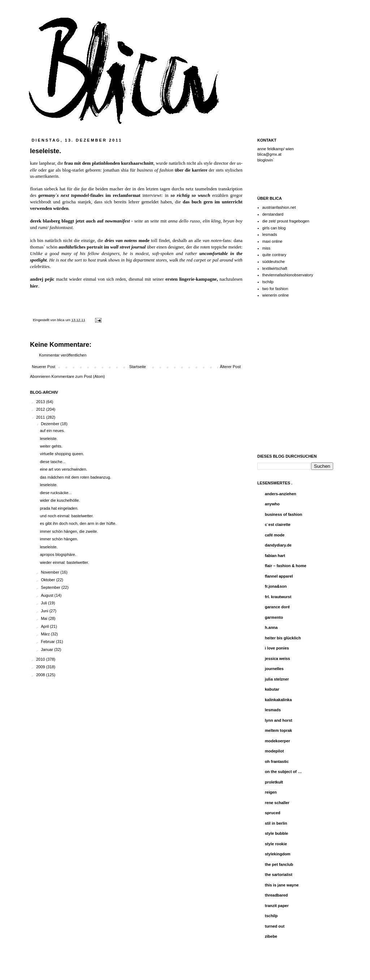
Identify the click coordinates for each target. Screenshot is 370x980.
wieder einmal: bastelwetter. (64, 562)
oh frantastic (277, 761)
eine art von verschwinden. (63, 469)
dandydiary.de (278, 545)
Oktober (48, 580)
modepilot (274, 751)
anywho (272, 504)
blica (61, 320)
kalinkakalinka (278, 700)
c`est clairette (278, 524)
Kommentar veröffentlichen (63, 355)
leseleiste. (49, 439)
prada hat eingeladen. (59, 508)
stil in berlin (276, 823)
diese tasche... (53, 462)
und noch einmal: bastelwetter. (67, 516)
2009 (41, 667)
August (48, 595)
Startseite (137, 367)
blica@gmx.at (269, 154)
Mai (45, 618)
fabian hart (275, 556)
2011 (41, 417)
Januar (48, 649)
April (45, 626)
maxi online (272, 241)
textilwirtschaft (275, 268)
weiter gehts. (51, 446)
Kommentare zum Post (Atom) (78, 376)
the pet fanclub (279, 864)
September (51, 587)
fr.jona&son (276, 586)
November (51, 572)
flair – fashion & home (286, 566)
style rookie (276, 844)
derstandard (273, 214)
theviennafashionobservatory (288, 275)
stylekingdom (278, 854)
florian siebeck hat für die (58, 189)
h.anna (271, 627)
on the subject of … (283, 772)
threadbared (276, 895)
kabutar (272, 689)
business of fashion (283, 514)
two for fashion (275, 289)
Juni (45, 611)
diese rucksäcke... (56, 493)
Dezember (51, 424)
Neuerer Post (44, 367)
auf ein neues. (52, 431)
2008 (41, 675)
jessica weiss (277, 659)
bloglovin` (266, 160)
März (46, 634)
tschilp (268, 282)
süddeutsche (274, 262)
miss (266, 248)
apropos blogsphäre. (58, 554)
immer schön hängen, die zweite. (69, 531)
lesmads (270, 234)
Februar (48, 642)
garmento (274, 617)
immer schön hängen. (59, 539)
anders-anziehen (281, 494)
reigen (271, 792)
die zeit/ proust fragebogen (286, 221)
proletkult (274, 782)
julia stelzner (277, 679)
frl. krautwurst (278, 597)
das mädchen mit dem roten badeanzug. (75, 477)
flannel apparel (279, 576)
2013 (41, 402)
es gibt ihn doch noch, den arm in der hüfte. (78, 523)
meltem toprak (278, 730)
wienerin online (276, 295)
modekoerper (277, 741)
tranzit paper (277, 906)
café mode (275, 535)
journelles (274, 669)
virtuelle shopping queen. (62, 454)
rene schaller (277, 803)
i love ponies (277, 648)
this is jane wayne (282, 885)
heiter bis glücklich (283, 638)
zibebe (271, 936)
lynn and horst (279, 720)
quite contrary (274, 255)
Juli (44, 603)
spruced (273, 813)
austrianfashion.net (279, 207)
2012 (41, 409)
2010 (41, 659)
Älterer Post (230, 367)
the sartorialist (279, 875)
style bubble (276, 833)
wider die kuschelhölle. (60, 500)
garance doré (277, 607)
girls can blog (274, 228)
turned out (275, 926)
